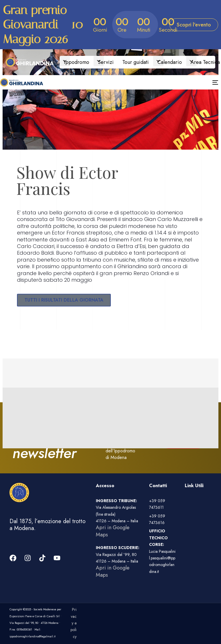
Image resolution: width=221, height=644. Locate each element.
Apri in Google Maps (113, 531)
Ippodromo (77, 62)
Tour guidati (136, 62)
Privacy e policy (74, 623)
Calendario (170, 62)
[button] (65, 61)
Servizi (106, 62)
